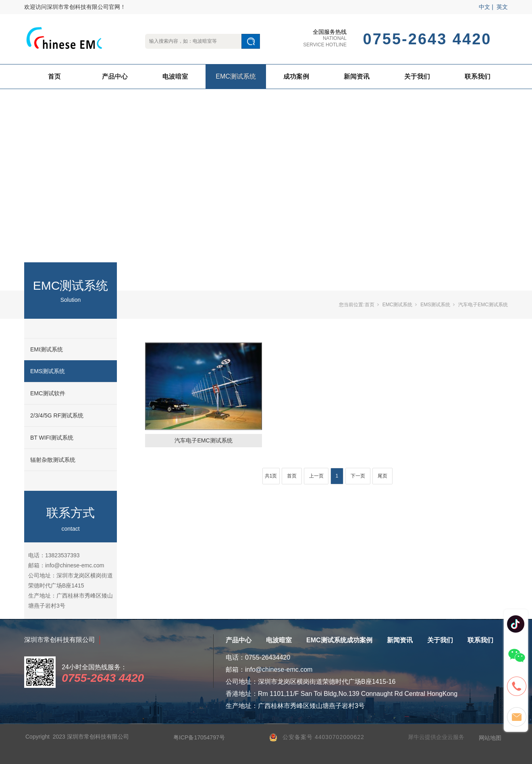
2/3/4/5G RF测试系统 (57, 415)
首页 (54, 76)
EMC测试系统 (236, 76)
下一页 (358, 476)
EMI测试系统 (47, 349)
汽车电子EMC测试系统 (483, 305)
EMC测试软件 (48, 393)
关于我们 (417, 76)
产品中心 (115, 76)
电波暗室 (175, 76)
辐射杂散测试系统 (53, 460)
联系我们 (478, 76)
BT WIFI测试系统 (52, 438)
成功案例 (296, 76)
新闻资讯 (357, 76)
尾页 (382, 476)
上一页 (316, 476)
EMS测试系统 (48, 371)
